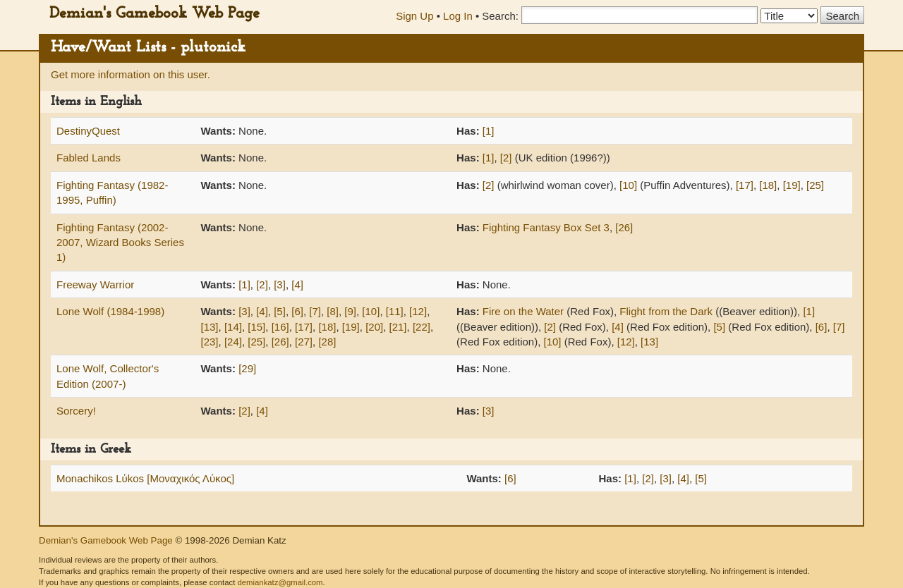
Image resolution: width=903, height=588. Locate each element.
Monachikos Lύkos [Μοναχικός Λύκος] (145, 478)
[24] (233, 342)
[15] (256, 327)
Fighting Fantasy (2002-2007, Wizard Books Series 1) (120, 243)
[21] (398, 327)
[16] (280, 327)
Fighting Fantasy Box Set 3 (546, 227)
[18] (768, 185)
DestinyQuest (88, 131)
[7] (315, 311)
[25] (815, 185)
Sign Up (414, 16)
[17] (745, 185)
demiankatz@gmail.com (280, 582)
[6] (297, 311)
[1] (489, 131)
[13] (210, 327)
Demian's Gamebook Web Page (154, 14)
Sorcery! (76, 411)
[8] (333, 311)
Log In (458, 16)
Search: (500, 16)
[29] (247, 368)
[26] (624, 227)
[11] (395, 311)
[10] (628, 185)
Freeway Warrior (95, 284)
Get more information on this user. (131, 74)
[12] (418, 311)
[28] (327, 342)
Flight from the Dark (666, 311)
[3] (280, 284)
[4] (297, 284)
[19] (792, 185)
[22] (422, 327)
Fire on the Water (523, 311)
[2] (506, 158)
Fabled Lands (89, 158)
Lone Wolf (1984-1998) (110, 311)
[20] (374, 327)
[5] (280, 311)
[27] (304, 342)
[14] (233, 327)
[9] (350, 311)
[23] (210, 342)
